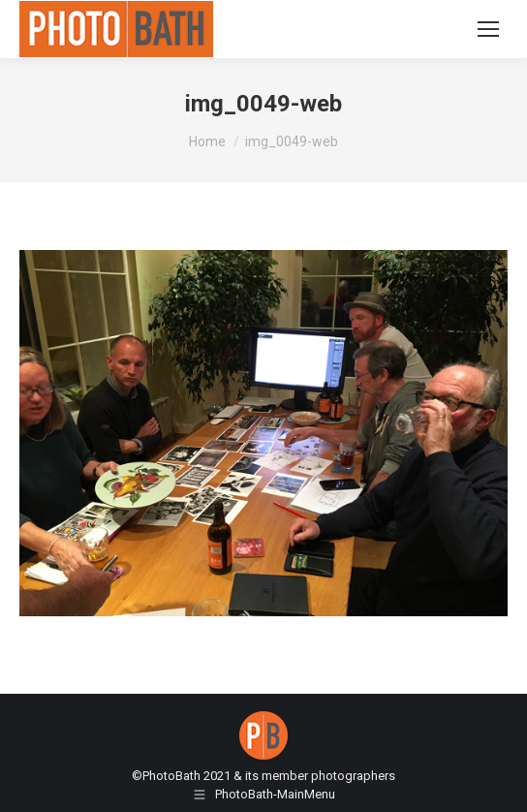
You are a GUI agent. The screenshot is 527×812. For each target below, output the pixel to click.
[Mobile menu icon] (488, 29)
